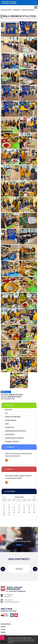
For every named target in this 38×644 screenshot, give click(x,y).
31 (9, 515)
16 (4, 510)
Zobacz (19, 545)
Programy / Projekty (12, 442)
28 (29, 512)
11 (14, 507)
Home (10, 10)
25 (14, 512)
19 (19, 510)
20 (24, 510)
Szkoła (3, 627)
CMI (6, 413)
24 (9, 512)
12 (19, 507)
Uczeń (3, 629)
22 (34, 510)
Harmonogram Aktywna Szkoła (16, 431)
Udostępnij (6, 392)
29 (34, 512)
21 (29, 510)
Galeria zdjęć (10, 427)
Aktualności (16, 10)
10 (9, 507)
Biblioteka (9, 410)
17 (9, 510)
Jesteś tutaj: (4, 10)
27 (24, 512)
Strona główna (6, 624)
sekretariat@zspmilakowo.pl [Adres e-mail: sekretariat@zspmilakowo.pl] (12, 602)
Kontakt (3, 635)
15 (34, 507)
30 (4, 515)
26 (19, 512)
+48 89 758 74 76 (35, 3)
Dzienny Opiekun (11, 420)
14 (29, 507)
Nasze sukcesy (10, 435)
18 (14, 510)
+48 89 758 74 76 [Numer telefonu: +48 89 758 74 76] (8, 600)
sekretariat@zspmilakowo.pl (31, 3)
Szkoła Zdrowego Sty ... (27, 10)
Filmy (7, 424)
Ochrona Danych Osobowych (15, 438)
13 (24, 507)
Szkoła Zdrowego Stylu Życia (18, 16)
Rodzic (3, 632)
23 (4, 512)
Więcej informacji (6, 460)
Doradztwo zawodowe (13, 417)
